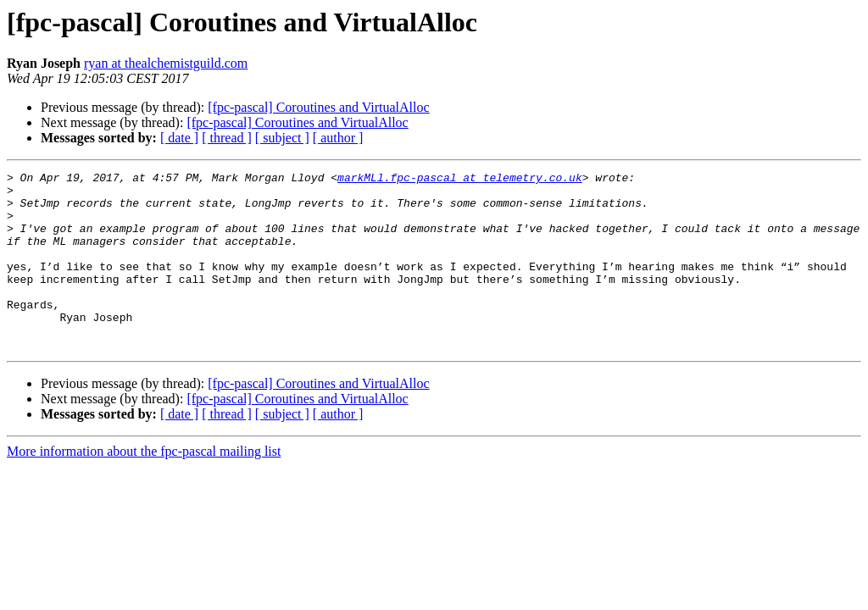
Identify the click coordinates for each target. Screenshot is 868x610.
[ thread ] (227, 138)
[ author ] (338, 138)
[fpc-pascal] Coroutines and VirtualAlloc (318, 107)
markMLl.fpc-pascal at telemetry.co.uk (460, 180)
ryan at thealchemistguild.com (166, 63)
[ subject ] (282, 138)
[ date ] (179, 138)
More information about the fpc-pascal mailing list (144, 487)
